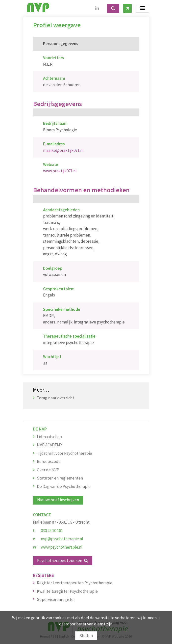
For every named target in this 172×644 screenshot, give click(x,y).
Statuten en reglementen (60, 478)
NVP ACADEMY (49, 445)
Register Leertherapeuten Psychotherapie (75, 583)
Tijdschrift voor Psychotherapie (64, 453)
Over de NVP (48, 470)
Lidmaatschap (49, 437)
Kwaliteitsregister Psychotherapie (67, 591)
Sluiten (86, 636)
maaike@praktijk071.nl (63, 150)
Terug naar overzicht (56, 398)
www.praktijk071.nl (60, 171)
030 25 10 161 (52, 531)
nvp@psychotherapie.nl (62, 539)
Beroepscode (49, 461)
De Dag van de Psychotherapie (64, 486)
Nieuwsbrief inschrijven (58, 500)
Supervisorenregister (56, 599)
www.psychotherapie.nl (62, 547)
